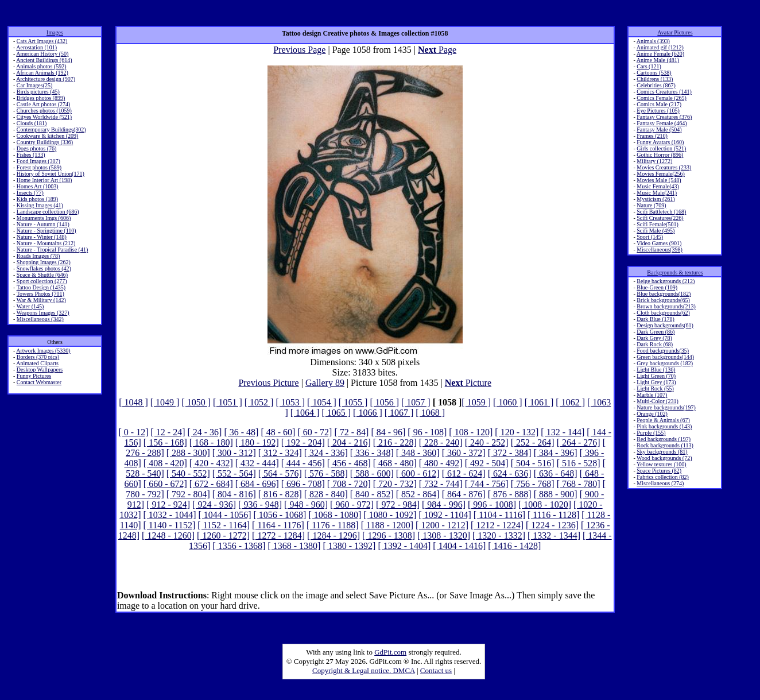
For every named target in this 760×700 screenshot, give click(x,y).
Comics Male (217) (659, 104)
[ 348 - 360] (418, 453)
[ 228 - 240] (441, 442)
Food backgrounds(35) (663, 351)
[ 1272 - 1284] (278, 535)
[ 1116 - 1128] (553, 515)
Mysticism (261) (656, 199)
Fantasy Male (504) (659, 129)
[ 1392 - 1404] (404, 546)
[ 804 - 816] (234, 494)
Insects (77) (30, 193)
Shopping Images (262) (44, 262)
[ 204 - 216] (349, 442)
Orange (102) (652, 414)
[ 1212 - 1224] (497, 525)
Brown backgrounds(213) (666, 306)
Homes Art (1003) (38, 186)
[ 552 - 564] (234, 473)
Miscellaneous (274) (660, 483)
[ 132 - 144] (563, 432)
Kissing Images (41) (40, 205)
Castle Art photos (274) (44, 104)
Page (437, 50)
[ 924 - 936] (214, 504)
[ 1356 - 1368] (239, 546)
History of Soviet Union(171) (51, 174)
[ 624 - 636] (510, 473)
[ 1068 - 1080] (335, 515)
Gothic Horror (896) (660, 155)
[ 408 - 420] (165, 463)
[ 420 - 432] (211, 463)
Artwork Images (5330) (43, 351)
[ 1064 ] (305, 413)
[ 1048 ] (133, 402)
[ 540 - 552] (188, 473)
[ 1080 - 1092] (390, 515)
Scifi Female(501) (657, 224)
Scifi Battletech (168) (661, 212)
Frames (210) (652, 136)
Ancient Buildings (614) (44, 60)
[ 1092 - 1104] (445, 515)
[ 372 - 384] (510, 453)
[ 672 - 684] (211, 484)
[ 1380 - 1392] (349, 546)
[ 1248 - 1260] (168, 535)
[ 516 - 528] (579, 463)
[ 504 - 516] (533, 463)
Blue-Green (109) (657, 287)
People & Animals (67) (663, 420)
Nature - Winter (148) (42, 237)
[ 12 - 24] (168, 432)
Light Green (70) (656, 376)
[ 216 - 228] (395, 442)
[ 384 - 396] (556, 453)
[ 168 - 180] (211, 442)
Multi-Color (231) (658, 401)
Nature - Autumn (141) (43, 224)
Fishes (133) (31, 155)
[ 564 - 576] (280, 473)
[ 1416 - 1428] (514, 546)
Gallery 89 (325, 383)
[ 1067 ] (399, 413)
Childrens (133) (655, 79)
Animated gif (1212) (660, 47)
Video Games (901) (659, 243)
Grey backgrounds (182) (665, 363)
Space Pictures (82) (659, 471)
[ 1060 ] (508, 402)
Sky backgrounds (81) (662, 452)
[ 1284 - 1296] (334, 535)
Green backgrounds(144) (665, 357)
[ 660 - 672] (165, 484)
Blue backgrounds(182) (664, 294)
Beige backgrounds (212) (666, 281)
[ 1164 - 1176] (278, 525)
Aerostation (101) (36, 47)
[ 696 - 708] (303, 484)
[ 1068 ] (430, 413)
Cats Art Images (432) (42, 41)
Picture (468, 383)
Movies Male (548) (659, 180)
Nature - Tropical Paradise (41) (52, 250)
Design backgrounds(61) (665, 325)
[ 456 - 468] (349, 463)
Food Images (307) (38, 161)
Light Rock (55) (655, 388)
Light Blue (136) (656, 370)
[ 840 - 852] (372, 494)
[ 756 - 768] (533, 484)
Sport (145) (650, 237)
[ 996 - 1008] (492, 504)
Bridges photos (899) (41, 98)
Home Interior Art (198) (44, 180)
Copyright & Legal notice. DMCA (364, 670)
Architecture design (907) (46, 79)
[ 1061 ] (539, 402)
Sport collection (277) (42, 281)
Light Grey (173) (656, 382)
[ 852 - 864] (418, 494)
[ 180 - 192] (257, 442)
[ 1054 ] (322, 402)
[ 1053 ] (290, 402)
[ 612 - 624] (464, 473)
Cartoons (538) (654, 73)
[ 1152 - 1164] (224, 525)
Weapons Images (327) (43, 313)
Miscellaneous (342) (40, 319)
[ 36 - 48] (241, 432)
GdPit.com (390, 652)
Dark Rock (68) (655, 344)
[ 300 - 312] (234, 453)
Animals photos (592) (41, 66)
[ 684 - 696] (257, 484)
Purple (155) (651, 433)
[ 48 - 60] (278, 432)
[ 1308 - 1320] (444, 535)
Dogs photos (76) (36, 148)
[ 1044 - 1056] (224, 515)
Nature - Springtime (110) (46, 231)
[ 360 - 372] (464, 453)
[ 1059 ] (476, 402)
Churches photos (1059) (44, 111)
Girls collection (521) (661, 148)
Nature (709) (651, 205)
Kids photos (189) (37, 199)
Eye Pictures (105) (658, 111)
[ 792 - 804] (188, 494)
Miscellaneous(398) (659, 250)
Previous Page (299, 50)
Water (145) (30, 306)
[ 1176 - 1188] (333, 525)
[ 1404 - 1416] (459, 546)
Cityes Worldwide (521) (44, 117)
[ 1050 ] (196, 402)
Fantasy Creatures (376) (664, 117)
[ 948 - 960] (306, 504)
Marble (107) (652, 395)
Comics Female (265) (662, 98)
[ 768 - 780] (579, 484)
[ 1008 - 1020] (545, 504)
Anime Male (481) (658, 60)
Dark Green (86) (656, 332)
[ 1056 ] (384, 402)
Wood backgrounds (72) (664, 458)
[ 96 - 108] (427, 432)
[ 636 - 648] (556, 473)
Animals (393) (653, 41)
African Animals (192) (42, 73)
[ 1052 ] (259, 402)
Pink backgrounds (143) (664, 426)
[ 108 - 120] (471, 432)
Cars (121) (649, 66)
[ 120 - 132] (517, 432)
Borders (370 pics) (38, 357)
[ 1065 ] (336, 413)
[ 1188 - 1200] (387, 525)
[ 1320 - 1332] (499, 535)
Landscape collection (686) (48, 212)
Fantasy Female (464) (662, 123)
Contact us (436, 670)
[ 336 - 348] (372, 453)
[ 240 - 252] (487, 442)
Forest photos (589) (39, 167)
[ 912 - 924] (168, 504)
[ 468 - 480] (395, 463)
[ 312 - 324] (280, 453)
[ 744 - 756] (487, 484)
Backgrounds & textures (675, 272)
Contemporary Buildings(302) (51, 129)
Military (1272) (654, 161)
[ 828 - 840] (326, 494)
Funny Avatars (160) (660, 142)
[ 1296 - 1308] (389, 535)
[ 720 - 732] (395, 484)
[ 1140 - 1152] (169, 525)
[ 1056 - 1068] (280, 515)
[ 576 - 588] (326, 473)
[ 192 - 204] (303, 442)
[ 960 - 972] (352, 504)
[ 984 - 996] (444, 504)
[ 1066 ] (368, 413)
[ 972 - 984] (398, 504)
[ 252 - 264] (533, 442)
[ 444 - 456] (303, 463)
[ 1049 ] (165, 402)
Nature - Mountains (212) (46, 243)
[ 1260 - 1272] (223, 535)
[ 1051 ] (228, 402)
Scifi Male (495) (656, 231)
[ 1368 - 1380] (294, 546)
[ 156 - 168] (165, 442)
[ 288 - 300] (188, 453)
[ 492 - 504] (487, 463)
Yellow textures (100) (662, 464)
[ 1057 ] (416, 402)
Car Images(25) (34, 85)
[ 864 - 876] (464, 494)
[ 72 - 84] (351, 432)
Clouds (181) (32, 123)
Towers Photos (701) (40, 294)
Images (55, 32)
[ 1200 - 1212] (442, 525)
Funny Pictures (34, 376)
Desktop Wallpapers (40, 370)
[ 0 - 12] (133, 432)
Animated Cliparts (37, 363)
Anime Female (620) (660, 54)
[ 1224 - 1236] (552, 525)
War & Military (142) (41, 300)
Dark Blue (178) (656, 319)
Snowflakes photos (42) (44, 268)
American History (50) (42, 54)
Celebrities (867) (656, 85)
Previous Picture (268, 383)
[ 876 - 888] (510, 494)
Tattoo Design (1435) (41, 287)
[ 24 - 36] (204, 432)
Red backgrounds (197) (664, 439)
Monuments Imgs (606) (44, 218)
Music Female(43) (658, 186)
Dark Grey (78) (654, 338)
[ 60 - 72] (315, 432)
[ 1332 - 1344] (554, 535)
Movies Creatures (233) (664, 167)
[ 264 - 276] (579, 442)
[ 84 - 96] (388, 432)
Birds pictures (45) (38, 92)
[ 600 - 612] (418, 473)
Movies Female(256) (661, 174)
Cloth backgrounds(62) (663, 313)
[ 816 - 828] (280, 494)
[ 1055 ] (353, 402)
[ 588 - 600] (372, 473)
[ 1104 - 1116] (499, 515)
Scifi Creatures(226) (660, 218)
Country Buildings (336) (45, 142)
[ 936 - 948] (260, 504)
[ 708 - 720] (349, 484)
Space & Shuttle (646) (42, 275)
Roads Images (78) (38, 256)
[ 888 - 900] (556, 494)
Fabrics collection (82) (663, 477)
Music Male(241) (657, 193)
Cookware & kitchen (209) (47, 136)
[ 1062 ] (570, 402)
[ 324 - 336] (326, 453)
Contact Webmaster (39, 382)
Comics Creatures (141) (664, 92)
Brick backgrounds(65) (663, 300)
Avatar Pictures (675, 32)
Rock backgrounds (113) (665, 445)
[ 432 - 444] (257, 463)
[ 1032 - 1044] (169, 515)
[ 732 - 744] (441, 484)
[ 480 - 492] (441, 463)
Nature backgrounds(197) (666, 407)
